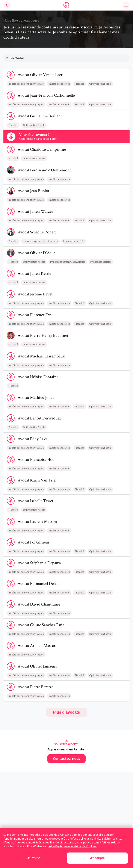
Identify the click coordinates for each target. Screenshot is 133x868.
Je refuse (34, 858)
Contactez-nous (66, 759)
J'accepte (97, 858)
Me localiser (17, 58)
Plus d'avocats (66, 712)
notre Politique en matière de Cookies (72, 846)
